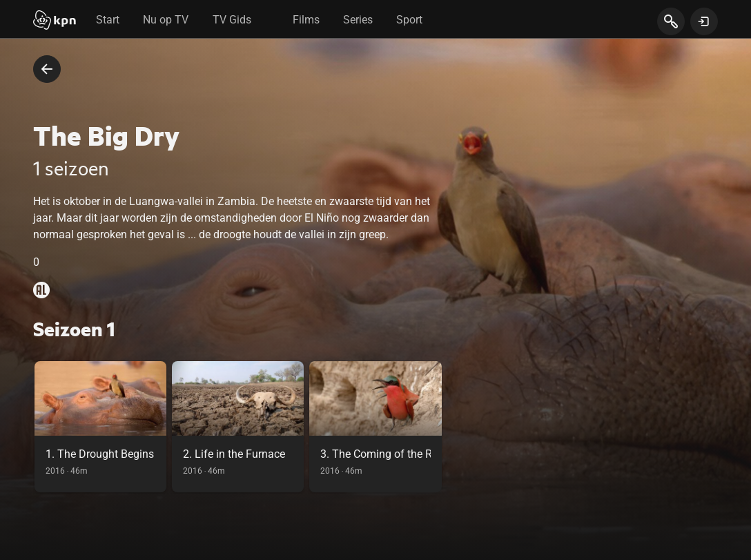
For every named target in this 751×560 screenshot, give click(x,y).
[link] (100, 427)
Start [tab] (108, 20)
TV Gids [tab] (232, 20)
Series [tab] (358, 20)
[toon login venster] (704, 21)
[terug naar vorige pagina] (47, 69)
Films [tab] (306, 20)
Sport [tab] (409, 20)
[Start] (55, 21)
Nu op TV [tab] (166, 20)
